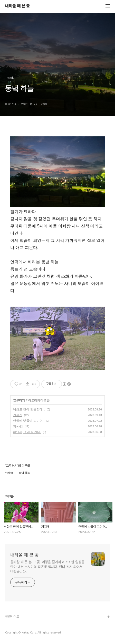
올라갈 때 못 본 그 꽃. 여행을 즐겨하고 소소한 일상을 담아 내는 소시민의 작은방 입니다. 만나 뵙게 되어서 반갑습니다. (47, 567)
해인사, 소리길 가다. (27, 432)
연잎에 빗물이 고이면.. (29, 421)
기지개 (18, 415)
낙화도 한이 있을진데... (29, 409)
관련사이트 (12, 616)
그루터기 (19, 400)
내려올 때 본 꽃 (17, 6)
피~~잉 (18, 426)
